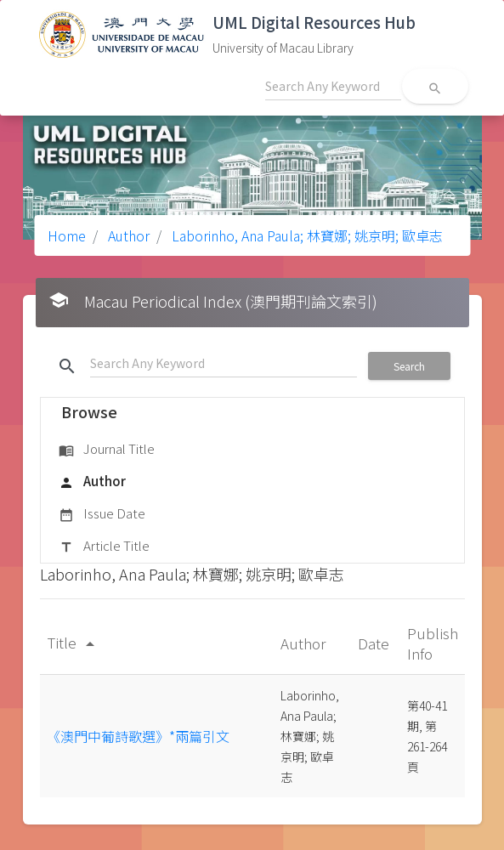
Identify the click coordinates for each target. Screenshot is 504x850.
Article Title (104, 547)
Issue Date (102, 514)
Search (409, 366)
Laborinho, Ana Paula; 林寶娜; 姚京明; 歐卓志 (306, 235)
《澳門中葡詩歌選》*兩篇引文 (138, 736)
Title (74, 642)
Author (127, 235)
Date (375, 643)
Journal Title (107, 450)
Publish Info (433, 643)
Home (67, 235)
